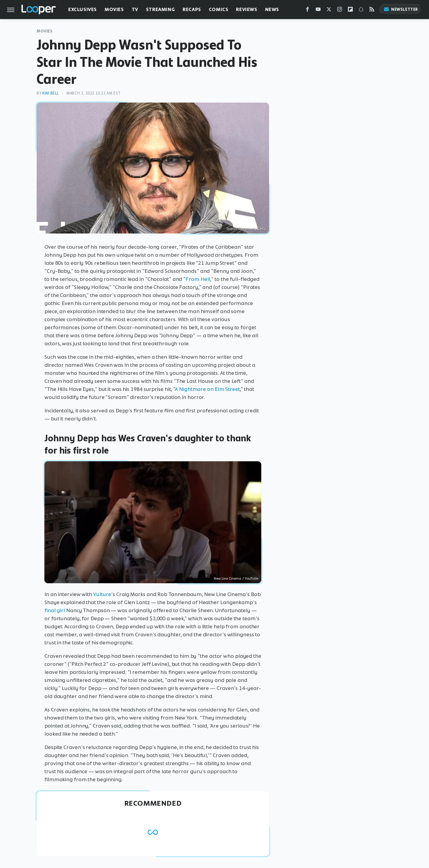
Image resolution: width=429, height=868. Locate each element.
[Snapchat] (361, 11)
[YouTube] (318, 11)
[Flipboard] (350, 11)
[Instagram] (340, 11)
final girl (55, 610)
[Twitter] (329, 11)
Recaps (192, 9)
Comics (219, 9)
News (272, 9)
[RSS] (372, 11)
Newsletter (401, 9)
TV (135, 9)
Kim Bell (51, 93)
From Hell (198, 279)
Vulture (102, 594)
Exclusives (83, 9)
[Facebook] (307, 11)
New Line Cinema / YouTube (236, 578)
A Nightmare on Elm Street (207, 389)
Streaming (160, 9)
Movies (114, 9)
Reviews (247, 9)
